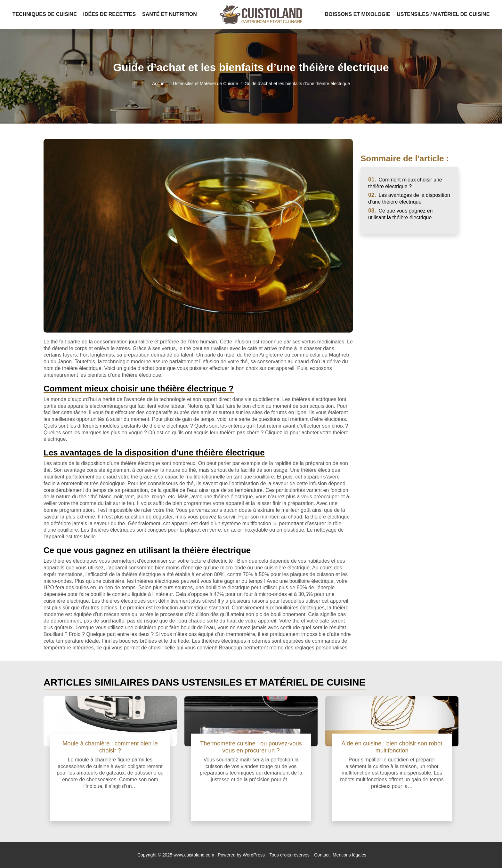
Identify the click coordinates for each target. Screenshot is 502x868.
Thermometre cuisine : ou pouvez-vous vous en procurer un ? (251, 747)
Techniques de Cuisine (45, 14)
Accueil (159, 84)
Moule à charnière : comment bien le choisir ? (110, 747)
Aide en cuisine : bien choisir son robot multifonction (392, 747)
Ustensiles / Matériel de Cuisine (443, 14)
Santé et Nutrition (170, 14)
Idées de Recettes (109, 14)
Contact (322, 855)
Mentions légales (349, 855)
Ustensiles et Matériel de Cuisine (206, 84)
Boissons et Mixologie (358, 14)
